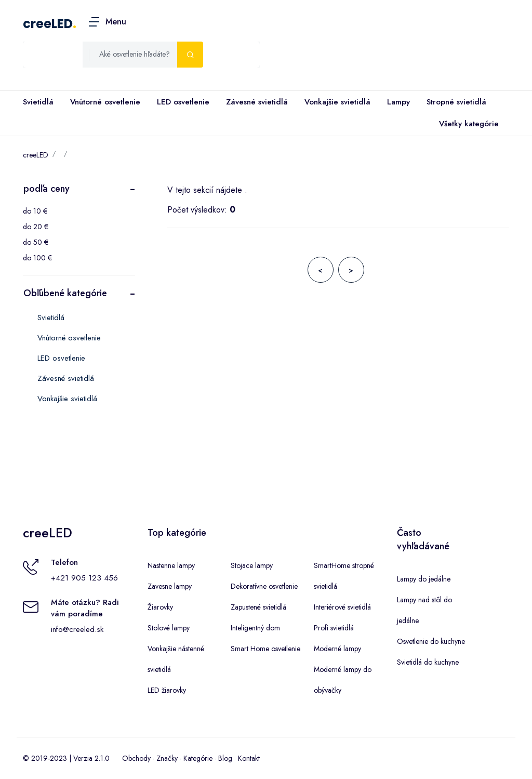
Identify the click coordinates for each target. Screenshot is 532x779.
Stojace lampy (252, 565)
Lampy (398, 102)
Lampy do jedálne (424, 579)
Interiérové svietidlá (342, 607)
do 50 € (36, 242)
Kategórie (198, 758)
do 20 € (36, 227)
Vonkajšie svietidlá (337, 102)
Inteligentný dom (255, 628)
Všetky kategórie (467, 124)
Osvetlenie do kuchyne (431, 641)
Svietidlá (38, 102)
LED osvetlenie (183, 102)
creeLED (48, 24)
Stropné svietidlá (456, 102)
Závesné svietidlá (257, 102)
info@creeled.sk (77, 629)
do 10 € (35, 211)
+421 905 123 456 (84, 578)
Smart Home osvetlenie (265, 649)
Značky (167, 758)
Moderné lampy (337, 649)
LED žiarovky (167, 690)
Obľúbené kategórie (65, 293)
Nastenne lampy (171, 565)
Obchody (136, 758)
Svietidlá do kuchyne (428, 662)
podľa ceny (46, 189)
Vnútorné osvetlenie (105, 102)
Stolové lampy (169, 628)
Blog (225, 758)
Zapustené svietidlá (258, 607)
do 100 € (37, 258)
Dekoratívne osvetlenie (264, 586)
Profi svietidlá (334, 628)
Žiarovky (160, 607)
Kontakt (249, 758)
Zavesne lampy (170, 586)
